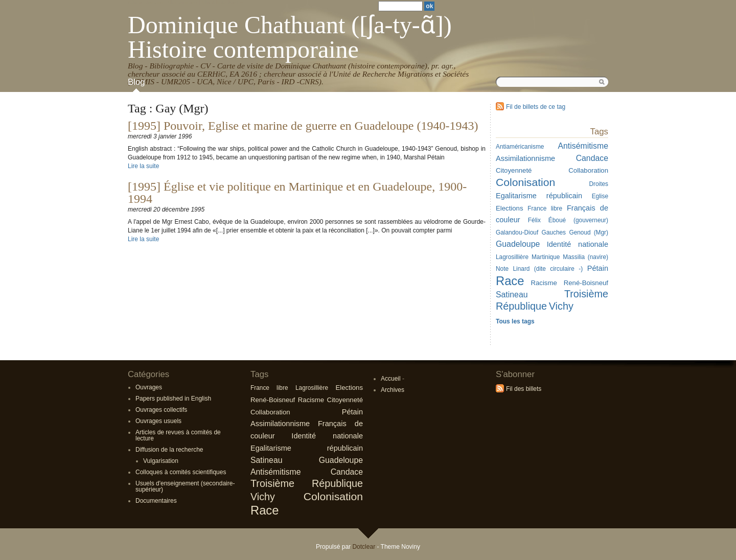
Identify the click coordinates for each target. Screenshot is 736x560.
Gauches (554, 232)
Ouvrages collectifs (161, 410)
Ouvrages (149, 387)
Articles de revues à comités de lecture (178, 435)
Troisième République (307, 483)
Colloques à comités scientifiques (181, 472)
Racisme (544, 283)
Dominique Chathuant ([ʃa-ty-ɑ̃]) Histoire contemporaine (290, 37)
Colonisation (525, 182)
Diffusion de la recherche (169, 450)
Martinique (546, 257)
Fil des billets (524, 389)
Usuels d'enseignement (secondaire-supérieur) (185, 486)
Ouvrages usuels (158, 421)
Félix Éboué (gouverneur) (568, 220)
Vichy (561, 306)
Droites (599, 184)
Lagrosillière (512, 257)
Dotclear (364, 547)
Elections (510, 208)
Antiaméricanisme (520, 147)
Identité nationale (578, 244)
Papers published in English (173, 399)
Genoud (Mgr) (589, 232)
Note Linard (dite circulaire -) (539, 269)
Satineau (512, 295)
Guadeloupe (518, 244)
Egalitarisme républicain (539, 196)
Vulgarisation (161, 461)
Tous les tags (515, 321)
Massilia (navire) (585, 257)
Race (510, 281)
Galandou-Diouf (517, 232)
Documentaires (156, 501)
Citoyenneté (514, 170)
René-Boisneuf (586, 283)
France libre (545, 208)
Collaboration (588, 170)
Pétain (598, 268)
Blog (136, 82)
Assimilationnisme (525, 158)
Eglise (600, 196)
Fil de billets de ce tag (536, 107)
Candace (592, 158)
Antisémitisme (583, 146)
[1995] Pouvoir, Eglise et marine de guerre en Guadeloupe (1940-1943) (303, 126)
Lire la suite (143, 166)
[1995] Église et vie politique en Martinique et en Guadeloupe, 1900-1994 (297, 193)
